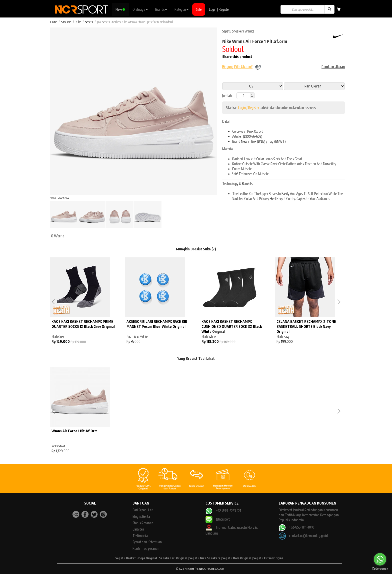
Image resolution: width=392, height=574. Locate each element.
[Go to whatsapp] (380, 559)
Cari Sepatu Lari (143, 510)
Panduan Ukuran (333, 67)
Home (54, 22)
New (120, 9)
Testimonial (140, 536)
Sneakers (66, 22)
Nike (78, 22)
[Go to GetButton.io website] (380, 569)
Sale (199, 9)
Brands (161, 9)
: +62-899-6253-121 (223, 511)
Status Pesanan (143, 523)
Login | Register (219, 9)
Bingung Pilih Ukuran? (237, 67)
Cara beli (138, 529)
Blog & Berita (141, 516)
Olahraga (140, 9)
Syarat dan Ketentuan (147, 542)
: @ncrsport (217, 519)
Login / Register (249, 108)
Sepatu (89, 22)
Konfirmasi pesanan (146, 548)
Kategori (181, 9)
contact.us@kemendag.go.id (308, 535)
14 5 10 (314, 86)
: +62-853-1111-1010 (296, 527)
